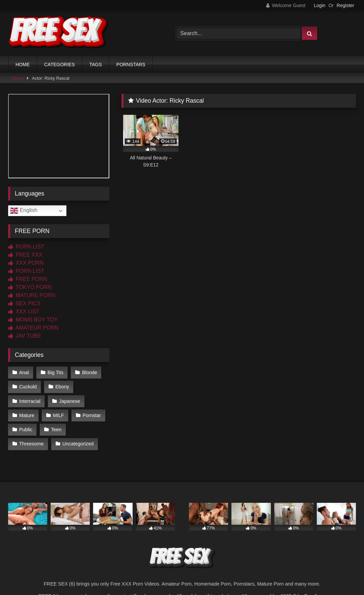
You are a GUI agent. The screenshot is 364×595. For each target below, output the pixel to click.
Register (345, 5)
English (24, 211)
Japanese (69, 401)
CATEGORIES (60, 64)
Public (26, 430)
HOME (23, 64)
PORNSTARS (131, 64)
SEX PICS (24, 303)
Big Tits (55, 372)
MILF (59, 415)
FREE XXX (25, 255)
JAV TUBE (24, 336)
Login (319, 5)
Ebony (62, 387)
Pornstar (92, 415)
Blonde (90, 372)
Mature (27, 415)
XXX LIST (24, 312)
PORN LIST (26, 247)
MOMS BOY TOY (33, 320)
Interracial (30, 401)
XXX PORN (26, 263)
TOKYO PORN (30, 287)
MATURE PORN (32, 295)
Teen (56, 430)
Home (18, 78)
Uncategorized (78, 444)
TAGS (96, 64)
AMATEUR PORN (33, 328)
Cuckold (28, 387)
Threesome (32, 444)
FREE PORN (28, 279)
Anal (24, 372)
